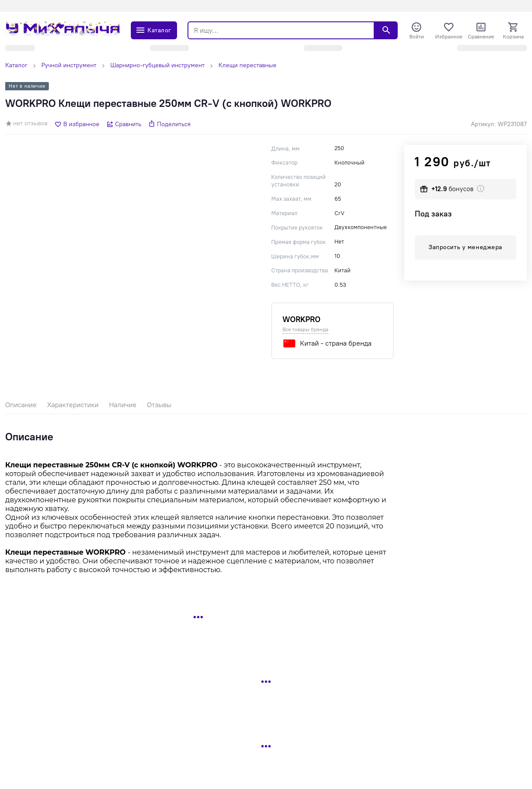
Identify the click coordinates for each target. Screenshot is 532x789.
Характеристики (73, 405)
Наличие (123, 405)
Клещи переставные (247, 65)
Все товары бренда (305, 329)
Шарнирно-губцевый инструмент (157, 65)
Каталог (16, 65)
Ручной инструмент (69, 65)
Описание (21, 405)
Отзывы (159, 405)
